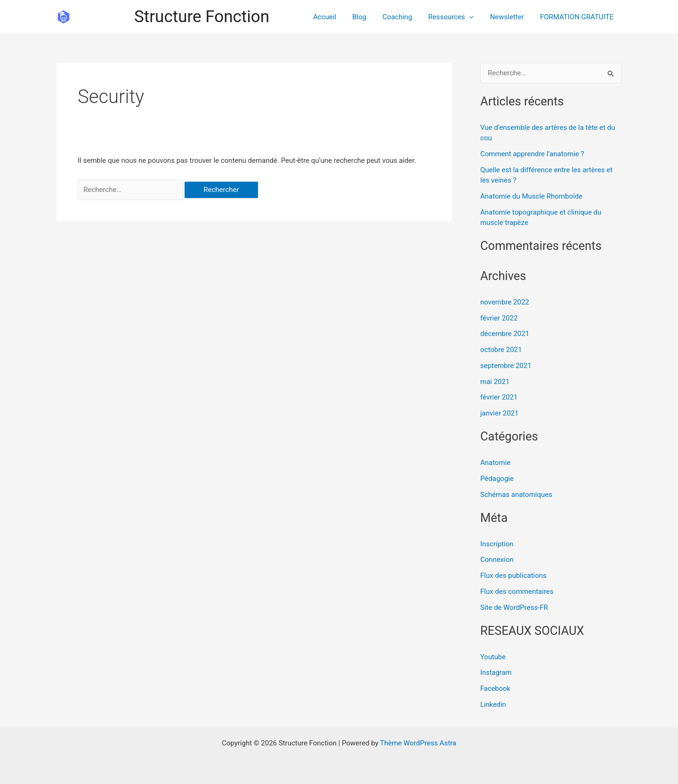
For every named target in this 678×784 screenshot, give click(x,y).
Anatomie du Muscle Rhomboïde (531, 196)
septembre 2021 (506, 366)
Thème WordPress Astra (418, 743)
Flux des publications (513, 576)
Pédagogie (497, 479)
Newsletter (510, 17)
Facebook (496, 688)
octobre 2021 (501, 350)
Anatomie (495, 463)
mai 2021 (495, 382)
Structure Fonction (202, 17)
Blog (368, 17)
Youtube (493, 657)
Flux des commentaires (517, 592)
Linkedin (493, 704)
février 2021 (499, 397)
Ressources (456, 17)
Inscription (497, 544)
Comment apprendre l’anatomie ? (532, 154)
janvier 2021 (499, 413)
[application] (474, 17)
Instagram (496, 672)
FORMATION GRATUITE (578, 17)
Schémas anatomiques (516, 495)
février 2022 (499, 318)
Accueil (335, 17)
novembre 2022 (505, 302)
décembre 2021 (505, 334)
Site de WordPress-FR (514, 608)
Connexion (497, 560)
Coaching (404, 17)
